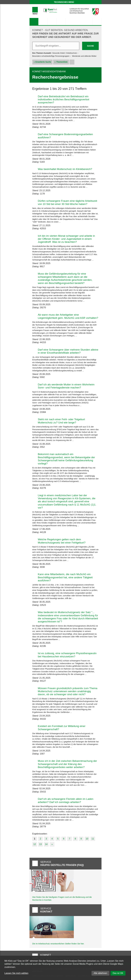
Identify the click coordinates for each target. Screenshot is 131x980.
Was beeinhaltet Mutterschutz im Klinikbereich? (65, 169)
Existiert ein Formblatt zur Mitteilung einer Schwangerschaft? (62, 728)
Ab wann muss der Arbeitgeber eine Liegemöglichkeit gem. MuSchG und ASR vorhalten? (68, 316)
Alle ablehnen (100, 973)
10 (87, 839)
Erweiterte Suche (43, 62)
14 (46, 844)
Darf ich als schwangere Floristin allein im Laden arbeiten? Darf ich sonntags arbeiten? (66, 800)
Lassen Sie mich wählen (16, 973)
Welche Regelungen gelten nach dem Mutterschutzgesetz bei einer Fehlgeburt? (62, 541)
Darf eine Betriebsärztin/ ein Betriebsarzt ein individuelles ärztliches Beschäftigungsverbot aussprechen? (63, 99)
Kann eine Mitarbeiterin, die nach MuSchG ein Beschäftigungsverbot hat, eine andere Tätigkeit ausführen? (65, 577)
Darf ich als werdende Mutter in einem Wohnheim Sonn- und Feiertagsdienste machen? (66, 386)
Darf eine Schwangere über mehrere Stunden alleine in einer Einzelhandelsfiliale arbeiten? (68, 351)
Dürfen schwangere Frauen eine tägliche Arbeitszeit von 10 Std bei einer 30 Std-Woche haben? (67, 202)
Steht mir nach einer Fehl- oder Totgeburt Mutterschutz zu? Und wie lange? (61, 421)
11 (93, 839)
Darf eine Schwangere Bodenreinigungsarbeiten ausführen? (65, 136)
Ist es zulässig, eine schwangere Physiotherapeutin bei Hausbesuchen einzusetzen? (67, 655)
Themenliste (62, 62)
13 (40, 844)
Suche (90, 46)
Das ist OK (118, 973)
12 (35, 844)
